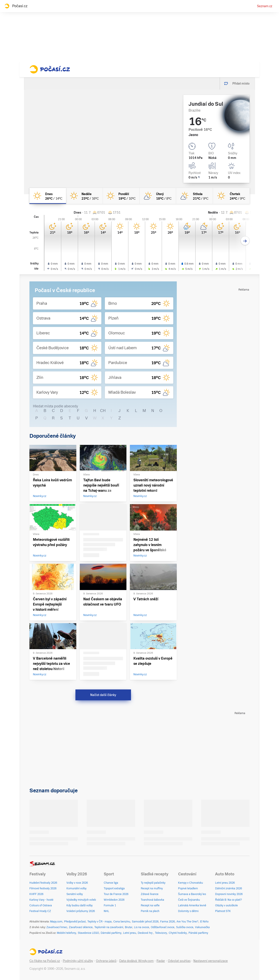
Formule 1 (110, 905)
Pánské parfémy (198, 933)
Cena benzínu (122, 922)
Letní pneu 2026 (225, 883)
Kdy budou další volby (80, 905)
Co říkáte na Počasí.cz (45, 961)
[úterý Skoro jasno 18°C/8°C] (158, 196)
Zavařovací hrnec (57, 927)
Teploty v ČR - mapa (100, 922)
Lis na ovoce (142, 927)
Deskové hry (145, 933)
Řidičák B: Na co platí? (229, 900)
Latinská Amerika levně (192, 905)
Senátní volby (75, 894)
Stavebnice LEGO (88, 933)
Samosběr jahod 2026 (145, 922)
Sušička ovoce (185, 927)
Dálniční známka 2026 (229, 888)
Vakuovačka (202, 927)
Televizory (161, 933)
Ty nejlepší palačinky (153, 883)
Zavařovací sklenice (81, 927)
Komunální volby (77, 888)
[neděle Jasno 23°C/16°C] (84, 196)
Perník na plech (150, 911)
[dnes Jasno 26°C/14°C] (48, 196)
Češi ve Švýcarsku (189, 900)
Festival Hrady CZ (40, 911)
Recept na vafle (150, 905)
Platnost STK (223, 911)
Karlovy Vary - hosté (41, 900)
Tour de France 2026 (116, 894)
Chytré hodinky (178, 933)
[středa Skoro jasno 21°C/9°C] (194, 196)
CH (103, 411)
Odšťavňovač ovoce (163, 927)
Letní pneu (130, 933)
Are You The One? (187, 922)
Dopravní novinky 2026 (229, 894)
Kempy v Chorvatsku (191, 883)
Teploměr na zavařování (109, 927)
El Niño (204, 922)
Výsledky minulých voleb (81, 900)
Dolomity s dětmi (188, 911)
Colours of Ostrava (41, 905)
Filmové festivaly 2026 (43, 888)
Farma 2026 (168, 922)
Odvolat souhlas (179, 961)
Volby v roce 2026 (77, 883)
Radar (161, 961)
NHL (106, 911)
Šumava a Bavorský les (192, 894)
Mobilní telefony (66, 933)
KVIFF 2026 (36, 894)
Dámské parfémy (111, 933)
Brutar (129, 927)
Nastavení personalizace (211, 961)
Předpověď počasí (75, 922)
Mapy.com (56, 922)
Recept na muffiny (152, 888)
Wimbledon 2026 (114, 900)
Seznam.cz (265, 6)
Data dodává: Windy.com (136, 961)
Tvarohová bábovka (152, 900)
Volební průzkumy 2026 (81, 911)
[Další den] (245, 241)
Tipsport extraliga (114, 888)
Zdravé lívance (150, 894)
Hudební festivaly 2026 (43, 883)
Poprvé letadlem (188, 888)
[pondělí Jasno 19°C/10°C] (121, 196)
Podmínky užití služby (78, 961)
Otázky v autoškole (226, 905)
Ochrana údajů (106, 961)
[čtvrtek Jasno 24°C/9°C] (231, 196)
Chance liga (111, 883)
